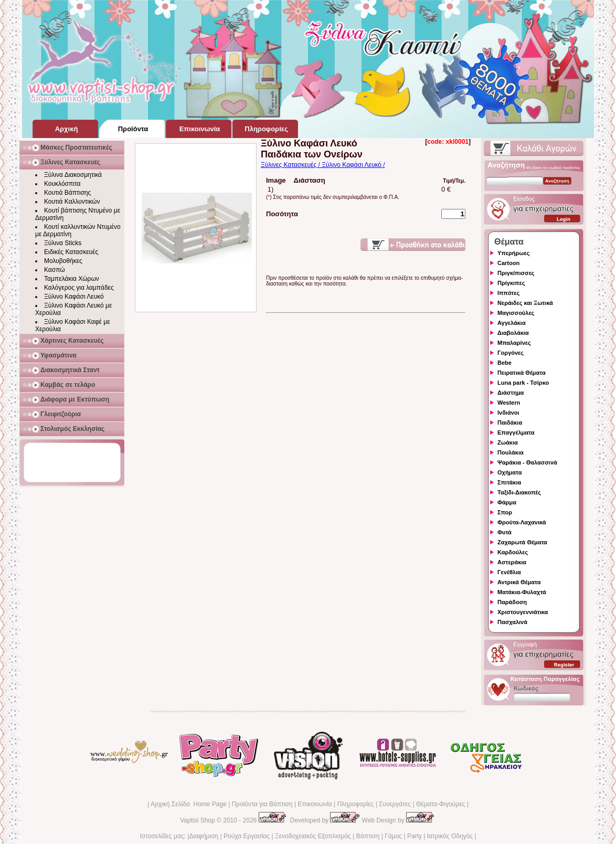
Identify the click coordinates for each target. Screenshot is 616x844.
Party (415, 836)
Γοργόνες (511, 353)
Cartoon (508, 263)
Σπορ (505, 512)
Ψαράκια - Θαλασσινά (527, 462)
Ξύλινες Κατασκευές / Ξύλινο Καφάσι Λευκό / (323, 165)
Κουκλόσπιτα (62, 184)
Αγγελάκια (512, 323)
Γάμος (393, 836)
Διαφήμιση (204, 836)
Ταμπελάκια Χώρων (72, 279)
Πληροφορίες (355, 804)
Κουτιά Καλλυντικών (72, 202)
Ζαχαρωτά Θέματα (522, 542)
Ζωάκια (508, 442)
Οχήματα (509, 472)
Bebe (505, 363)
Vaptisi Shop (198, 820)
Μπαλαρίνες (514, 343)
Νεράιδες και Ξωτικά (525, 303)
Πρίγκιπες (511, 283)
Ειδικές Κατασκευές (71, 252)
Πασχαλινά (512, 622)
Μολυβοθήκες (63, 261)
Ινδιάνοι (508, 413)
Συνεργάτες (395, 804)
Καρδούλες (513, 552)
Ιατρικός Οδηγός (450, 836)
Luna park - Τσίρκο (523, 383)
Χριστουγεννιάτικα (523, 612)
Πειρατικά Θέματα (522, 373)
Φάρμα (507, 502)
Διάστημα (511, 393)
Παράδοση (512, 602)
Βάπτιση (368, 836)
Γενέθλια (509, 572)
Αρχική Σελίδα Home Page (189, 804)
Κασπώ (55, 270)
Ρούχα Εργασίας (247, 836)
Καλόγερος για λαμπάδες (79, 288)
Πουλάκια (511, 452)
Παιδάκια (510, 423)
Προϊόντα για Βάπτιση (262, 804)
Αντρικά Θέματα (519, 582)
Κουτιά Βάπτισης (67, 193)
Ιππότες (508, 293)
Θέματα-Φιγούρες (440, 804)
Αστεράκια (512, 562)
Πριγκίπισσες (516, 273)
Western (509, 403)
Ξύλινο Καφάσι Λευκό (74, 297)
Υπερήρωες (514, 253)
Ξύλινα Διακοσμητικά (73, 175)
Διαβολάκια (513, 333)
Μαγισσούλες (516, 313)
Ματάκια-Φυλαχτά (522, 592)
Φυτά (505, 532)
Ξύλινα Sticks (63, 243)
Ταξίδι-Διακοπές (519, 492)
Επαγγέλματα (516, 432)
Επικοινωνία (315, 804)
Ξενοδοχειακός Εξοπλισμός (313, 836)
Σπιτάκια (509, 482)
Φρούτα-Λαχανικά (522, 522)
